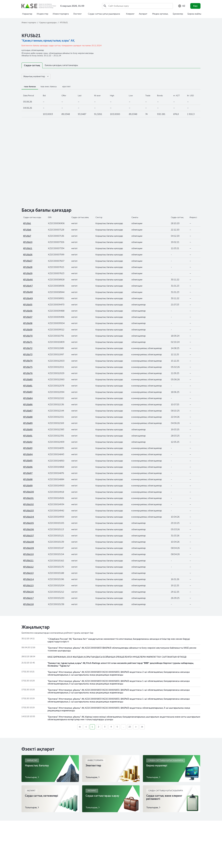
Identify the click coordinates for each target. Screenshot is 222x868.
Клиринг (130, 14)
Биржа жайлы (194, 14)
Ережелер (178, 14)
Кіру (195, 6)
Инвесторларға (61, 14)
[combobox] (182, 6)
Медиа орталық (160, 14)
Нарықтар (27, 14)
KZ (182, 6)
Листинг (77, 14)
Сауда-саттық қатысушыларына (104, 14)
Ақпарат (143, 14)
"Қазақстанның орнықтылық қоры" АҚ (48, 41)
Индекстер (42, 14)
